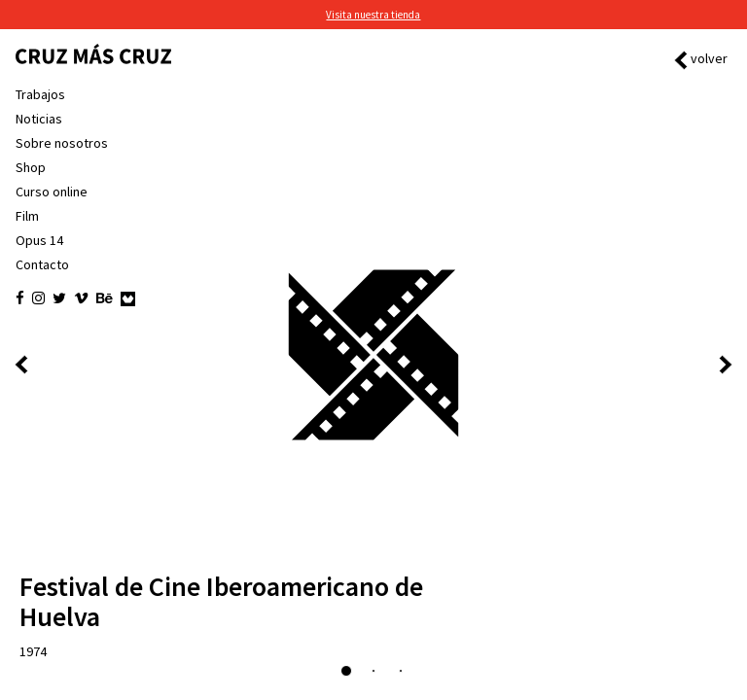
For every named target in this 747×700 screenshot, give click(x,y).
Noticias (39, 119)
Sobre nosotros (62, 143)
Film (27, 216)
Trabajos (40, 94)
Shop (31, 167)
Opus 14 (39, 240)
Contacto (42, 264)
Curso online (52, 192)
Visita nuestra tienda (373, 15)
